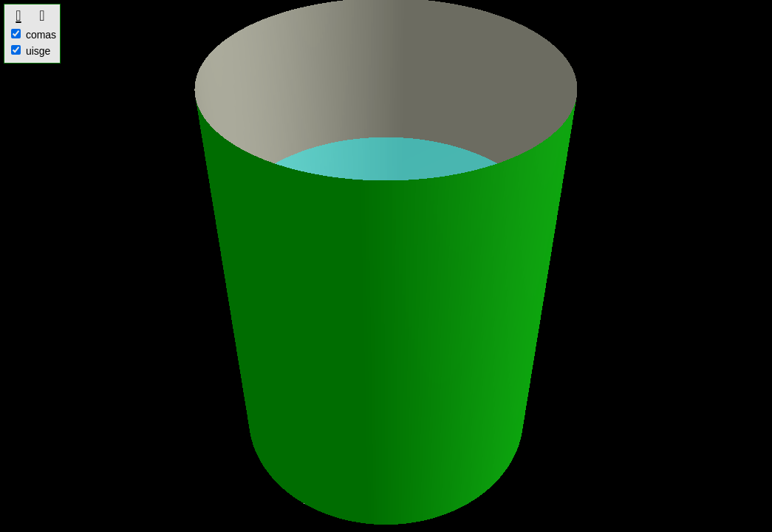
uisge (31, 51)
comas (34, 35)
